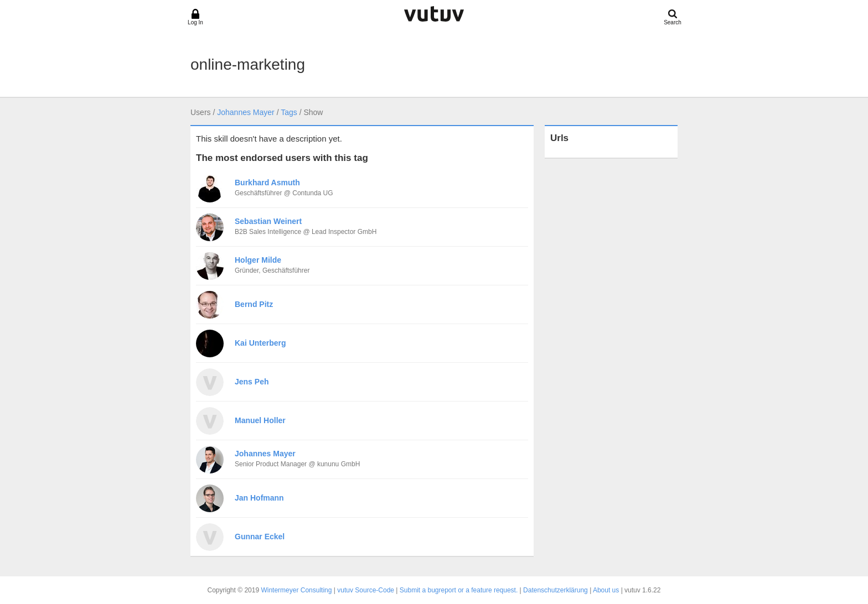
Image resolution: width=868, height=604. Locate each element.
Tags (289, 112)
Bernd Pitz (254, 304)
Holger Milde (258, 260)
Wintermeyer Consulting (296, 590)
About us (606, 590)
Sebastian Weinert (268, 221)
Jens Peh (252, 382)
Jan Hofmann (259, 498)
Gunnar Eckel (260, 537)
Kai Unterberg (260, 343)
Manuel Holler (260, 420)
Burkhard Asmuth (267, 183)
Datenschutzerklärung (556, 590)
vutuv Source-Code (366, 590)
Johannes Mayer (246, 112)
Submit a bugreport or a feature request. (459, 590)
